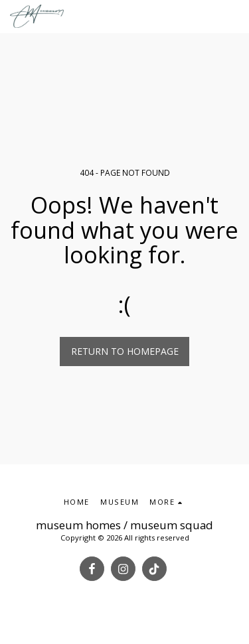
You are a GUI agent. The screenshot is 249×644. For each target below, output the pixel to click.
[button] (233, 16)
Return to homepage (125, 351)
